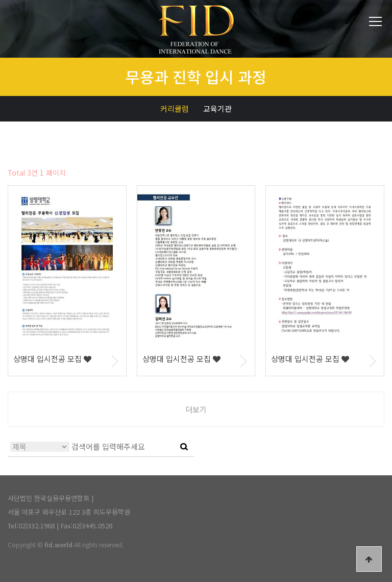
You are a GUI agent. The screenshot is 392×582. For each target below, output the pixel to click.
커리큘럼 (175, 108)
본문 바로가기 (0, 0)
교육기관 (217, 108)
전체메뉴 (375, 22)
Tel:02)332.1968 (31, 526)
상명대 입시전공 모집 (52, 359)
